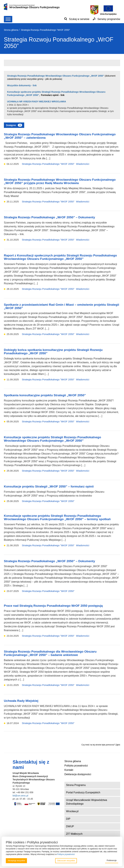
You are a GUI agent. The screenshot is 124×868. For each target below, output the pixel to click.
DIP (68, 819)
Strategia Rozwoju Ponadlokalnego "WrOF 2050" (48, 164)
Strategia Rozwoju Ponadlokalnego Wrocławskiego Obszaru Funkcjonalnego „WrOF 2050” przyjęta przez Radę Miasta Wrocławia (60, 181)
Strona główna (73, 761)
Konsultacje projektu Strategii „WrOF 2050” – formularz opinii (49, 486)
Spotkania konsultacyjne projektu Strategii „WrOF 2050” (45, 395)
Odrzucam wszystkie (66, 861)
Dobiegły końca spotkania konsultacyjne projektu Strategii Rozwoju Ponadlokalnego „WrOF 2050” (53, 352)
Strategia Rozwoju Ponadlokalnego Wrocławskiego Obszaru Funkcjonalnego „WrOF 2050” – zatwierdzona (60, 136)
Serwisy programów (109, 19)
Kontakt (69, 770)
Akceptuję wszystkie (16, 861)
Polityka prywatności (76, 766)
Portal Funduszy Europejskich (83, 792)
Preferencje (112, 860)
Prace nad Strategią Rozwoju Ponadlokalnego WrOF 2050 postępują (53, 606)
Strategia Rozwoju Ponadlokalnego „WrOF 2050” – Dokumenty (49, 217)
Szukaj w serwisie (79, 19)
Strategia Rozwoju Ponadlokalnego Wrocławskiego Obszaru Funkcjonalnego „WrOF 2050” (56, 76)
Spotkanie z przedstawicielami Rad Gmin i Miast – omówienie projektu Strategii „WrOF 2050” (62, 306)
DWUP (70, 826)
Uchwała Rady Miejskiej (21, 701)
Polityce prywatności (66, 854)
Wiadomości (83, 164)
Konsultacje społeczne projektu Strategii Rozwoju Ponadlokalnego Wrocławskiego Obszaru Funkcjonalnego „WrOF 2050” (52, 439)
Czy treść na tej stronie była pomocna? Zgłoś (101, 745)
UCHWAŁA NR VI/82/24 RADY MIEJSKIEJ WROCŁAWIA (37, 102)
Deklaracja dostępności (78, 774)
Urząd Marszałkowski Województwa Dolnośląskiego (87, 802)
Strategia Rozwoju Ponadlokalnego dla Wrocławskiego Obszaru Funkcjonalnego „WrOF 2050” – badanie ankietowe (50, 653)
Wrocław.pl (72, 811)
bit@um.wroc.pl (20, 796)
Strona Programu (76, 785)
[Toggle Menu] (8, 19)
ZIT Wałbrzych (74, 834)
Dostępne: (14, 125)
